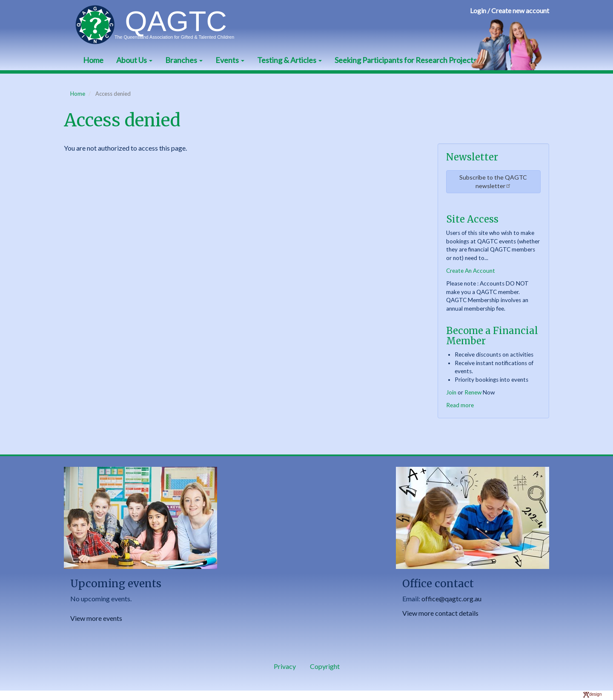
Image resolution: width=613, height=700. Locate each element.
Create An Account (471, 271)
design (592, 694)
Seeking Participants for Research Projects (406, 60)
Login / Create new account (510, 10)
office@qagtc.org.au (451, 599)
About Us (134, 60)
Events (230, 60)
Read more (460, 405)
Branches (184, 60)
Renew (473, 392)
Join (451, 392)
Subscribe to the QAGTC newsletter (493, 181)
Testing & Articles (289, 60)
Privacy (285, 666)
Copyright (325, 666)
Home (93, 60)
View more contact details (440, 613)
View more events (96, 618)
